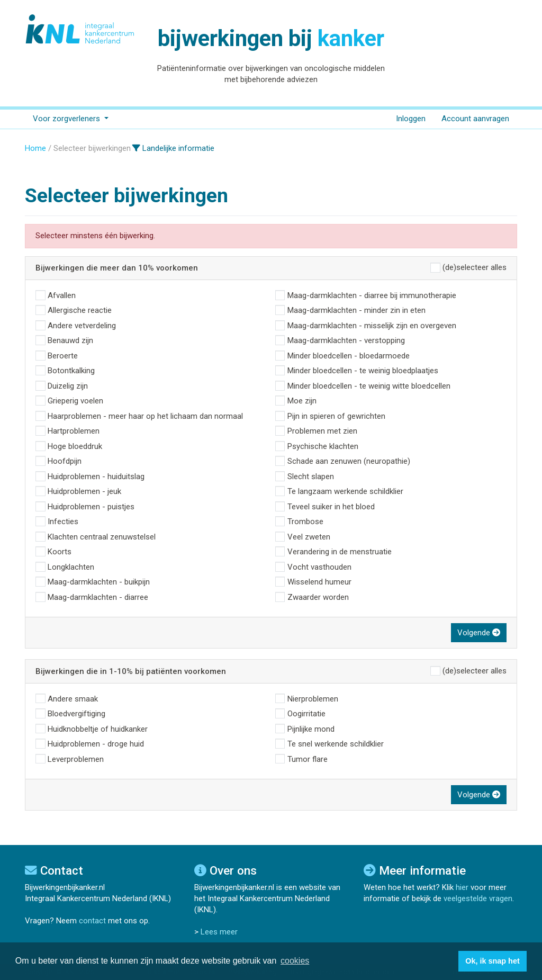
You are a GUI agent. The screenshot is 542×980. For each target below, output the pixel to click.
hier (462, 887)
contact (92, 921)
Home (35, 148)
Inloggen (411, 119)
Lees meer (219, 932)
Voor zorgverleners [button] (67, 119)
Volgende (479, 633)
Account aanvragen (475, 119)
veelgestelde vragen (478, 898)
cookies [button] (295, 961)
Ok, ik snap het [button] (492, 961)
